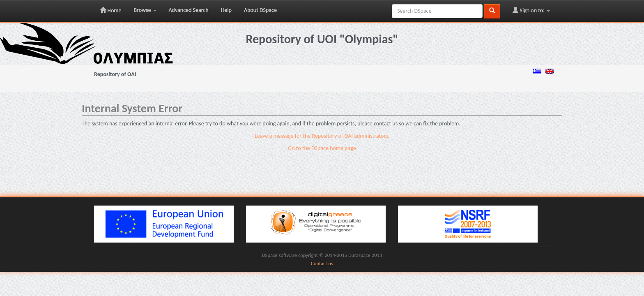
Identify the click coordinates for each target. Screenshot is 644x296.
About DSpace (260, 10)
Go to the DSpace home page (322, 148)
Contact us (322, 263)
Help (226, 10)
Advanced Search (189, 10)
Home (111, 10)
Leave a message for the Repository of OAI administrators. (322, 136)
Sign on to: (531, 10)
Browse (145, 10)
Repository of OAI (115, 74)
